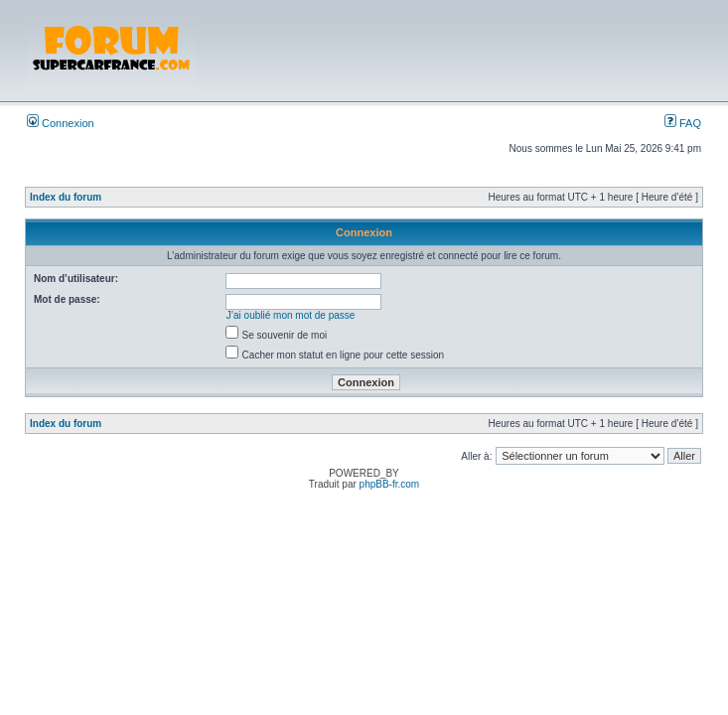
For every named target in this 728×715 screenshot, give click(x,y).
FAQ (683, 123)
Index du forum (66, 197)
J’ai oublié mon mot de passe (291, 315)
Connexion (61, 123)
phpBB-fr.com (390, 484)
